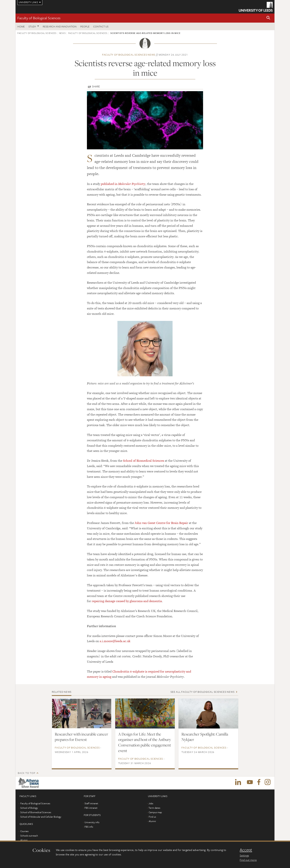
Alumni (24, 840)
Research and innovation (60, 26)
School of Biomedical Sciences (144, 461)
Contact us (101, 26)
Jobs (151, 803)
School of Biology (29, 808)
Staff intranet (91, 803)
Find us (152, 817)
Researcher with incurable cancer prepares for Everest (81, 737)
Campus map (155, 812)
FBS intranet (91, 808)
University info (92, 822)
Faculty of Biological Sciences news (129, 55)
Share (96, 86)
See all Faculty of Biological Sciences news (202, 692)
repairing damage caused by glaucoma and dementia (127, 601)
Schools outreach (29, 836)
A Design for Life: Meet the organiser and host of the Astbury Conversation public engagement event (145, 742)
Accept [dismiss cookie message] (246, 850)
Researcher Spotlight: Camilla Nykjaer (205, 737)
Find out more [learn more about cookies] (248, 860)
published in (123, 184)
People (85, 26)
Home (21, 26)
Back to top (26, 773)
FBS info (89, 827)
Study (32, 26)
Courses (24, 831)
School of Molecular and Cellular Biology (41, 817)
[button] (268, 18)
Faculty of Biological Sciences (39, 18)
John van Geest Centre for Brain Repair (161, 523)
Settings (244, 855)
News (62, 33)
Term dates (154, 808)
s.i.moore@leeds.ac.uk (115, 641)
